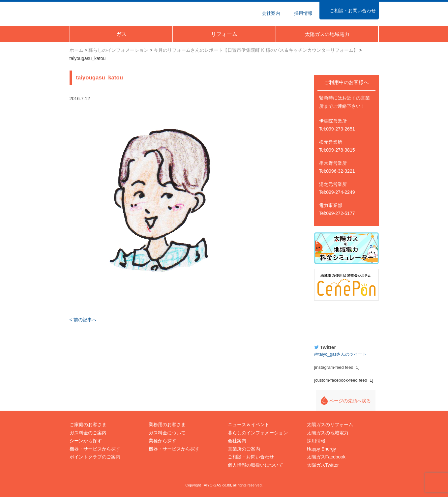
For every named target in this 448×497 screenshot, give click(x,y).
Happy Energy (346, 321)
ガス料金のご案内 (88, 433)
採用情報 (316, 441)
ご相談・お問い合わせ (251, 457)
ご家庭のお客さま (88, 424)
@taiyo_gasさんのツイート (341, 354)
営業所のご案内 (244, 449)
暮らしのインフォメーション (258, 433)
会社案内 (237, 441)
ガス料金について (167, 433)
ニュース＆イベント (249, 424)
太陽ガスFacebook (326, 457)
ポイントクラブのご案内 (95, 457)
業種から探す (163, 441)
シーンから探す (86, 441)
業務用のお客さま (167, 424)
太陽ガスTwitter (323, 465)
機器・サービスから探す (95, 449)
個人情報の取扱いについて (255, 465)
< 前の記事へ (83, 320)
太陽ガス (100, 13)
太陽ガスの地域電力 (328, 433)
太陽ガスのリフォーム (330, 424)
